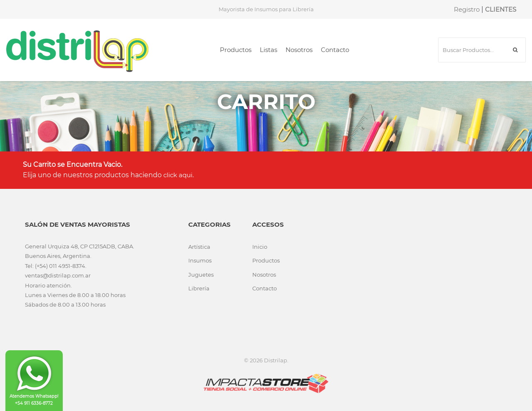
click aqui (178, 175)
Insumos (200, 260)
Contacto (335, 50)
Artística (199, 247)
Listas (268, 50)
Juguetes (201, 275)
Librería (199, 288)
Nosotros (299, 50)
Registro (467, 9)
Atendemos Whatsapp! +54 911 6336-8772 (34, 380)
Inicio (260, 247)
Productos (236, 50)
